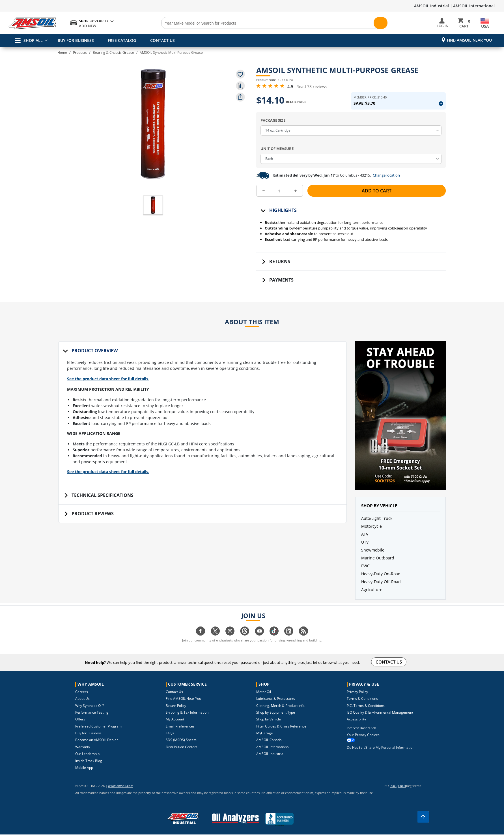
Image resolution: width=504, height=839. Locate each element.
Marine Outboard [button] (378, 566)
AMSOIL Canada (269, 748)
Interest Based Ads (362, 736)
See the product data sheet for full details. (113, 390)
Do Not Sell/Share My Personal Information (381, 756)
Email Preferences (180, 734)
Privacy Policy (357, 700)
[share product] (240, 97)
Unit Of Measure (277, 157)
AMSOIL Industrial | (433, 6)
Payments (281, 288)
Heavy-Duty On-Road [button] (381, 582)
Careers (82, 700)
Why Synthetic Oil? (90, 714)
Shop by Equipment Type (276, 721)
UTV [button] (365, 550)
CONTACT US (161, 40)
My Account (175, 727)
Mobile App (84, 776)
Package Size (273, 128)
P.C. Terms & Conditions (366, 714)
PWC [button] (365, 574)
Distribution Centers (182, 755)
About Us (82, 707)
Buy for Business (88, 741)
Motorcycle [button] (371, 534)
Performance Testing (92, 721)
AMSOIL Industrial (270, 762)
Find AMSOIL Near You (469, 40)
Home (62, 52)
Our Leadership (87, 762)
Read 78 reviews (312, 90)
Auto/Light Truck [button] (377, 526)
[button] (153, 196)
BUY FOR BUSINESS (76, 40)
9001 (393, 794)
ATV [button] (365, 542)
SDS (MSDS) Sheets (181, 748)
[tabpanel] (203, 431)
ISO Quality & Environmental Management (380, 721)
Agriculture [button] (372, 598)
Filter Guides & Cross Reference (281, 734)
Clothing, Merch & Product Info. (281, 714)
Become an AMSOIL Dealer (97, 748)
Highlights (283, 218)
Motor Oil (264, 700)
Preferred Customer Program (98, 734)
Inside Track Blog (89, 769)
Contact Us (174, 700)
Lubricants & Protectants (276, 707)
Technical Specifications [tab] (103, 510)
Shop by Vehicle (269, 727)
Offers (80, 727)
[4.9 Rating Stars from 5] (270, 90)
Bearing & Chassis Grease (113, 52)
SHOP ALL (29, 40)
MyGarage (265, 741)
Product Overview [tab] (95, 359)
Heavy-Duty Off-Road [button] (381, 590)
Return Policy (176, 714)
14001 (402, 794)
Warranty (83, 755)
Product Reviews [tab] (93, 529)
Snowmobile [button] (373, 558)
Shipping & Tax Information (187, 721)
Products (80, 52)
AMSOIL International (474, 6)
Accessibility (356, 727)
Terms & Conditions (362, 707)
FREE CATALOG (121, 40)
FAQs (170, 741)
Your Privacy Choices (363, 743)
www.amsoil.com (113, 794)
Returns (280, 270)
